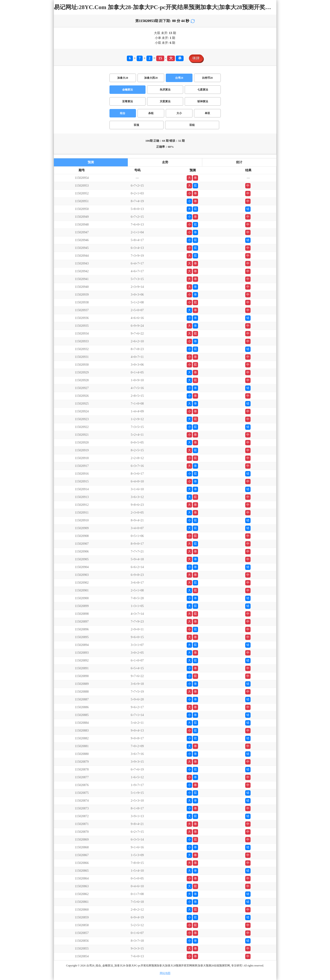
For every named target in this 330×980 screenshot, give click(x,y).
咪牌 (196, 58)
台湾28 (179, 78)
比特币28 (207, 78)
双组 (192, 125)
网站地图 (165, 973)
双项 (136, 125)
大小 (179, 113)
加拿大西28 (151, 78)
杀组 (151, 113)
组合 (123, 113)
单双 (207, 113)
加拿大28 (123, 78)
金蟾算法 (128, 90)
